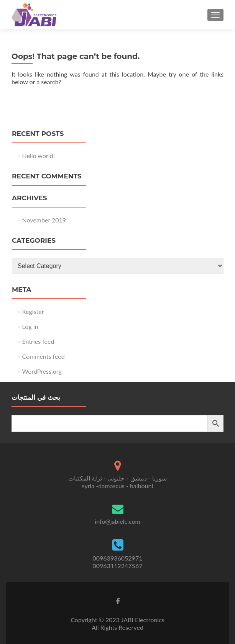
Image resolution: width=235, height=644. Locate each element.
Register (33, 311)
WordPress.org (42, 371)
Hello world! (39, 156)
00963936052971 (118, 558)
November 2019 (44, 220)
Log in (30, 326)
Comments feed (44, 356)
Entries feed (38, 341)
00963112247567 (118, 566)
